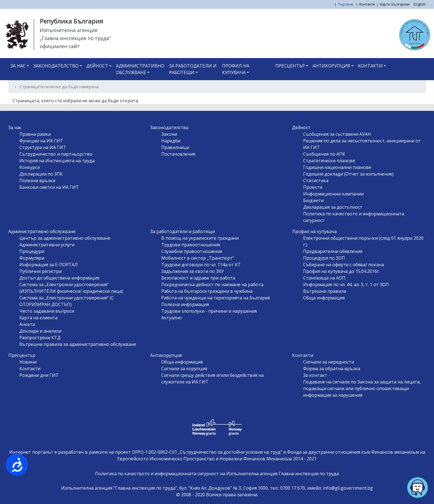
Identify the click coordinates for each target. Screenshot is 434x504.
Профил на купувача (236, 69)
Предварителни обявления (333, 251)
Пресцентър (290, 66)
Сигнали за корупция (184, 369)
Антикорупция (331, 66)
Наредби (171, 141)
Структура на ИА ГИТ (43, 147)
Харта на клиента (38, 318)
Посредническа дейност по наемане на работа (212, 284)
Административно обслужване (140, 69)
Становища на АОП (324, 278)
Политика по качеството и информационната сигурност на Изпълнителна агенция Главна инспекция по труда (217, 474)
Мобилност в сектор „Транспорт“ (198, 258)
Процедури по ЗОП (324, 258)
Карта (385, 4)
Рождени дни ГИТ (39, 375)
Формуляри (32, 258)
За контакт (315, 375)
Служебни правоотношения (192, 251)
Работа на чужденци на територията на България (216, 298)
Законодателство (56, 66)
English (420, 4)
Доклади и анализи (40, 331)
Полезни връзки (37, 181)
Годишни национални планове (337, 167)
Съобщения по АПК (324, 154)
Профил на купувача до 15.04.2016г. (341, 271)
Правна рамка (35, 134)
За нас (18, 66)
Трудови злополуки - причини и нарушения (209, 311)
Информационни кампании (333, 194)
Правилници (175, 147)
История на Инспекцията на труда (57, 161)
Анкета (27, 324)
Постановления (178, 154)
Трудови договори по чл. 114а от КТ (201, 265)
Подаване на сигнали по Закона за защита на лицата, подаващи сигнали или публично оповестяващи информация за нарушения (362, 388)
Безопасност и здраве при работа (198, 278)
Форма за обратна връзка (332, 369)
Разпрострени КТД (40, 338)
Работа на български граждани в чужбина (207, 291)
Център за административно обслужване (65, 238)
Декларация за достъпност (333, 207)
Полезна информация (185, 304)
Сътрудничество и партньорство (56, 154)
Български (400, 4)
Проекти (313, 187)
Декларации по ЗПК (41, 174)
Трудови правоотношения (191, 245)
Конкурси (30, 167)
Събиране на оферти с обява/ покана (344, 265)
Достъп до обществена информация (59, 278)
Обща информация (324, 298)
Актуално (171, 318)
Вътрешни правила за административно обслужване (78, 344)
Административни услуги (47, 245)
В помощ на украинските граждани (200, 238)
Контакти (367, 4)
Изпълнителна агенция (69, 30)
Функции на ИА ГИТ (41, 141)
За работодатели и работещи (193, 69)
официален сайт (60, 46)
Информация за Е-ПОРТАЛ (49, 265)
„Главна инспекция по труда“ (75, 38)
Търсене (346, 4)
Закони (169, 134)
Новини (28, 362)
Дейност (97, 66)
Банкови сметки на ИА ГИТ (49, 187)
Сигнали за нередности (329, 362)
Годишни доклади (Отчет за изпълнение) (348, 174)
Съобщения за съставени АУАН (337, 134)
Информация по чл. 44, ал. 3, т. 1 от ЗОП (346, 284)
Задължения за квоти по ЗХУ (193, 271)
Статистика (316, 181)
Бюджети (313, 200)
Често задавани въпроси (47, 311)
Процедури (32, 251)
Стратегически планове (329, 161)
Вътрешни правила (325, 291)
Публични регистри (41, 271)
